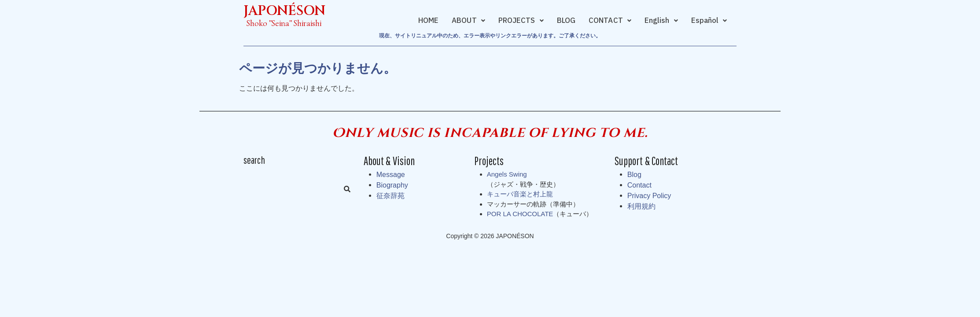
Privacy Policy (649, 196)
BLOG (566, 21)
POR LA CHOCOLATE (520, 214)
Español (709, 21)
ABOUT (468, 21)
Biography (392, 185)
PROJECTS (521, 21)
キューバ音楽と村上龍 (520, 194)
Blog (634, 175)
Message (391, 175)
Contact (639, 185)
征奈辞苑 (391, 196)
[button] (468, 21)
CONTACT (610, 21)
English (661, 21)
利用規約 (641, 206)
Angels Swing (507, 174)
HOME (428, 21)
